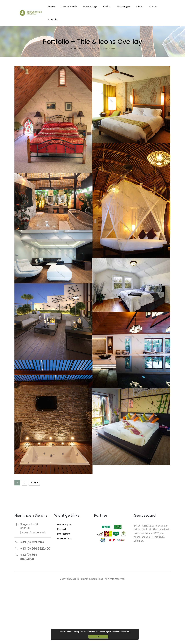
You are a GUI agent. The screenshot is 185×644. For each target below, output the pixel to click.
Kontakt (53, 19)
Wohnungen (124, 6)
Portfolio (82, 49)
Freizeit (153, 6)
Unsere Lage (90, 6)
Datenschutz (64, 538)
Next (35, 483)
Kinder (140, 6)
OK (98, 637)
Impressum (64, 534)
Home (52, 6)
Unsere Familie (69, 6)
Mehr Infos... (126, 632)
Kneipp (107, 6)
